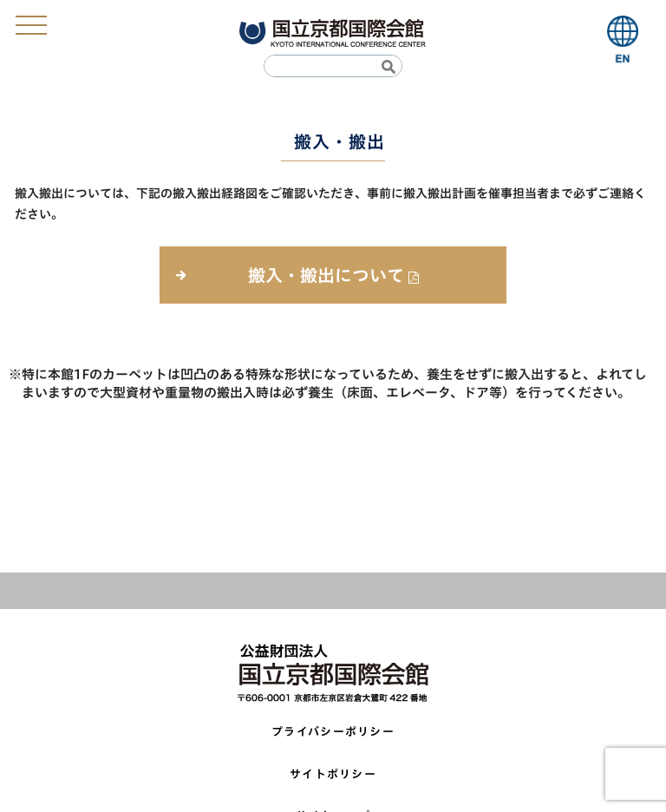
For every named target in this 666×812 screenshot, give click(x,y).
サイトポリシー (333, 774)
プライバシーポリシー (333, 732)
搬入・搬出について (326, 275)
